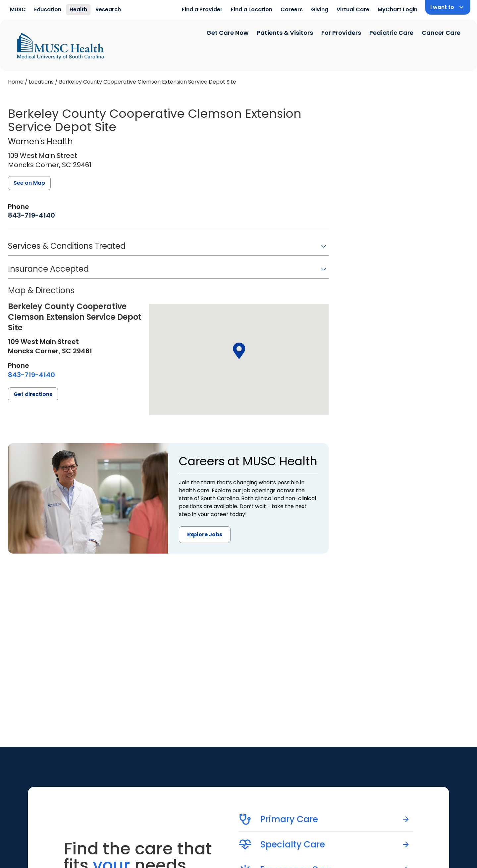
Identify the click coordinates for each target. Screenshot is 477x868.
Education (48, 9)
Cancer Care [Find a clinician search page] (441, 33)
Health (78, 9)
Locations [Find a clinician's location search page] (41, 82)
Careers (292, 9)
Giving (320, 9)
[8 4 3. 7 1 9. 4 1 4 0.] (31, 215)
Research (108, 9)
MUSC (18, 9)
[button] (168, 248)
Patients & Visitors (285, 33)
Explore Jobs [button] (205, 534)
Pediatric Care (391, 33)
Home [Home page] (16, 82)
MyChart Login (397, 9)
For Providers (341, 33)
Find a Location (252, 9)
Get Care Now (227, 33)
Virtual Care (353, 9)
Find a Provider (202, 9)
